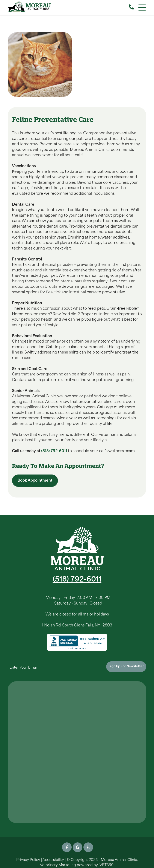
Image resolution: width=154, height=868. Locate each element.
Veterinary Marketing (58, 865)
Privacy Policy (28, 860)
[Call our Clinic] (131, 8)
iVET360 (106, 865)
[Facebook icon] (67, 847)
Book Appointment (35, 481)
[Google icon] (78, 847)
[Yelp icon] (88, 847)
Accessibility (53, 860)
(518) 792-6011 (54, 451)
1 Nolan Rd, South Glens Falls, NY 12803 (77, 625)
